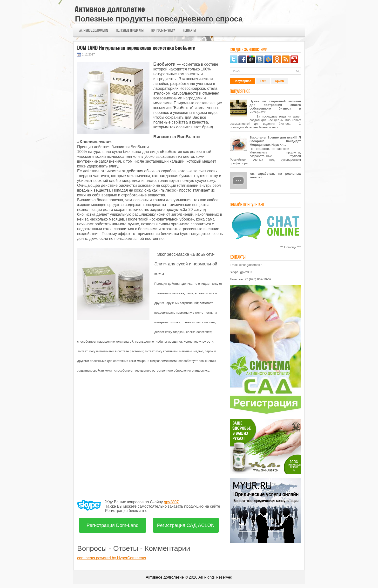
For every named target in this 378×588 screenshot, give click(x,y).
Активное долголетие (110, 9)
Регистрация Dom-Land (113, 525)
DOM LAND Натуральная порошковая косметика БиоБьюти (136, 48)
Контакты (189, 30)
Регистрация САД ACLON (186, 525)
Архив (279, 81)
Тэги (263, 81)
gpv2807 (171, 502)
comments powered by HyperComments (111, 558)
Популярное (242, 81)
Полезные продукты (130, 30)
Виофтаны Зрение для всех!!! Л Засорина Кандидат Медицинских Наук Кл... (275, 141)
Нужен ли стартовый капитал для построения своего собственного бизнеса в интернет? (275, 107)
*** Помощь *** (290, 247)
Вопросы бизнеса (163, 30)
